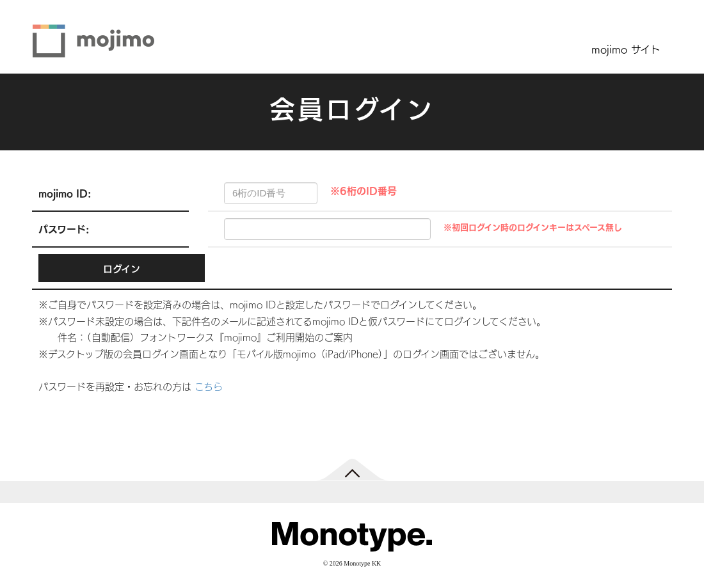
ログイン (122, 268)
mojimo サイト (626, 49)
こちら (209, 386)
